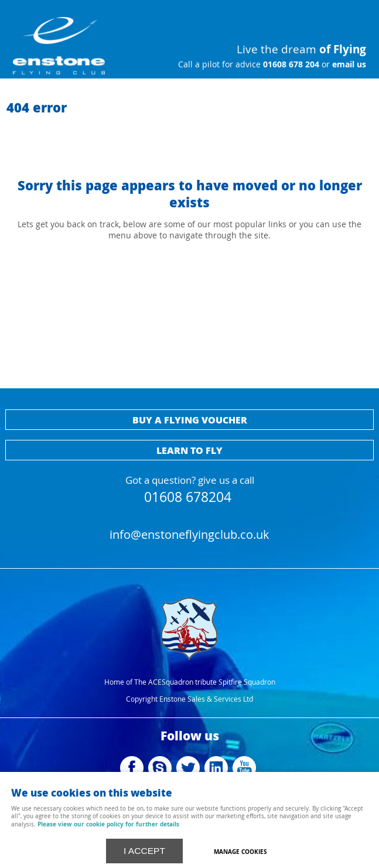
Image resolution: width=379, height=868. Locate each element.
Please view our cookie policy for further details (108, 824)
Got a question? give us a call (190, 488)
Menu (323, 18)
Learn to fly (189, 450)
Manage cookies (240, 852)
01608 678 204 (290, 64)
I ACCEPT (144, 851)
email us (348, 64)
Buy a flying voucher (190, 420)
